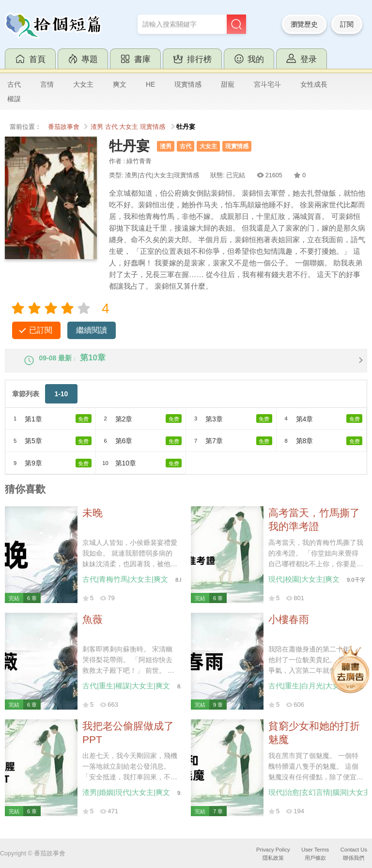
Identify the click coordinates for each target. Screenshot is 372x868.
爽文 (120, 84)
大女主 (83, 84)
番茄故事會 (64, 127)
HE (150, 84)
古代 (14, 84)
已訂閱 (41, 330)
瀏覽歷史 (304, 24)
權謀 (14, 99)
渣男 (97, 127)
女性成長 (314, 84)
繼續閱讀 (92, 330)
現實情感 (188, 84)
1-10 (61, 402)
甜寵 (228, 84)
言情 (47, 84)
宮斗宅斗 (267, 84)
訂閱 (347, 24)
